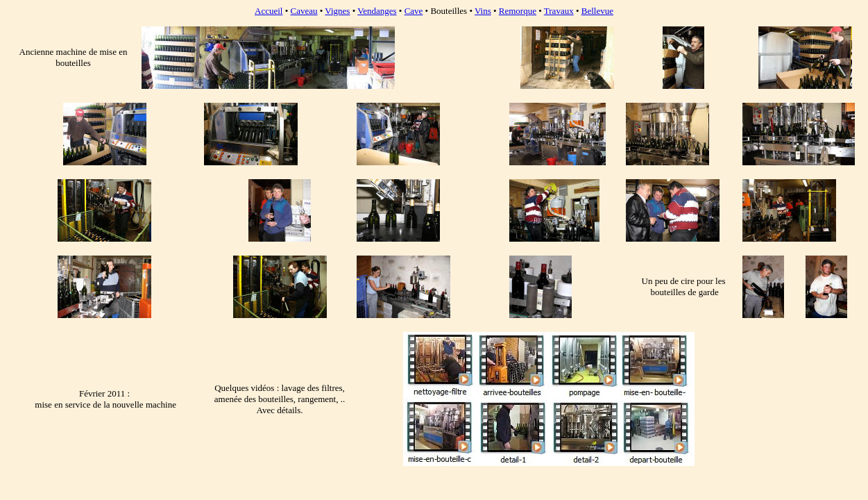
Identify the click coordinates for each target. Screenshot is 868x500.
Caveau (304, 11)
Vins (483, 11)
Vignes (337, 11)
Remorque (518, 11)
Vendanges (377, 11)
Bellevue (597, 11)
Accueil (269, 11)
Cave (414, 11)
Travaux (559, 11)
